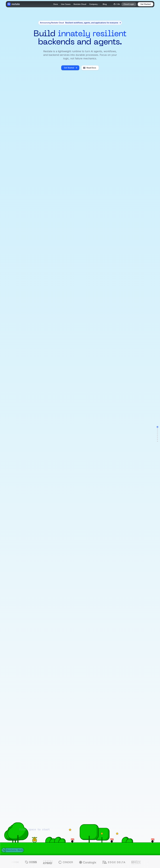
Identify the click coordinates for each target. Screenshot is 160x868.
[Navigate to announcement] (157, 429)
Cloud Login (129, 4)
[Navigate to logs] (157, 435)
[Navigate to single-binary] (157, 439)
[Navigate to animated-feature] (157, 431)
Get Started (145, 4)
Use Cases (66, 4)
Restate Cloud (80, 4)
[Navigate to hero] (157, 427)
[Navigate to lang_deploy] (157, 437)
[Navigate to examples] (157, 433)
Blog (105, 4)
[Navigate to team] (157, 441)
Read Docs (90, 68)
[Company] (94, 4)
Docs (56, 4)
